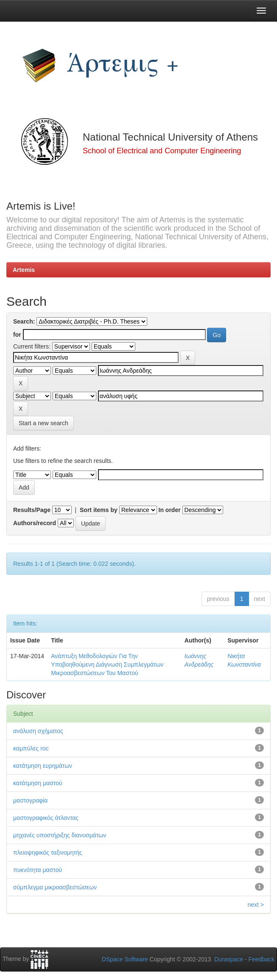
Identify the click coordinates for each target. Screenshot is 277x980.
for (17, 335)
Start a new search (43, 423)
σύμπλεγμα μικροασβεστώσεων (55, 887)
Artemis (24, 270)
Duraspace (229, 959)
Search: (24, 321)
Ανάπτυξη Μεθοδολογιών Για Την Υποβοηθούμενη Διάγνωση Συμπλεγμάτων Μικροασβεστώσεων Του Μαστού (107, 664)
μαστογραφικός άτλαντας (46, 818)
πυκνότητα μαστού (38, 870)
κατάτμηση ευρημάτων (43, 766)
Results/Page (32, 510)
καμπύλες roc (31, 748)
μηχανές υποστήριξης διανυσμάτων (60, 835)
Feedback (262, 959)
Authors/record (35, 523)
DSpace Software (125, 959)
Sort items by (99, 510)
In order (170, 510)
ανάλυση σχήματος (38, 731)
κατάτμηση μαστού (38, 783)
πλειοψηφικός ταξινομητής (48, 853)
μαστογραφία (30, 800)
